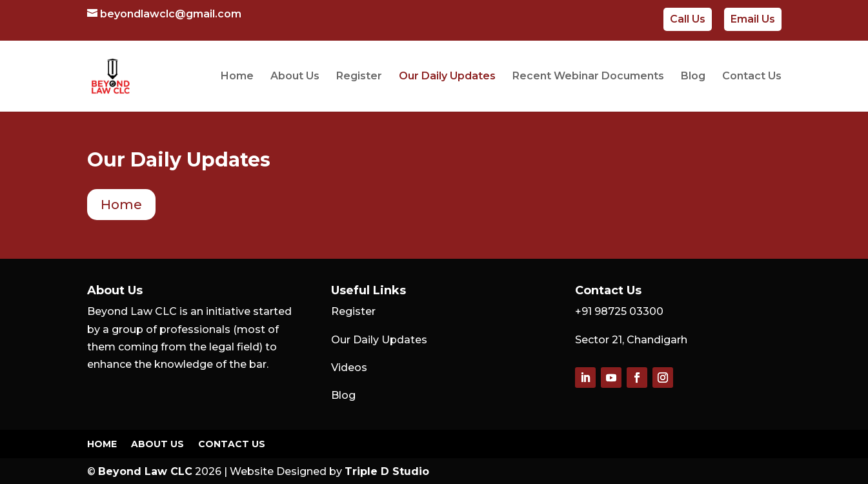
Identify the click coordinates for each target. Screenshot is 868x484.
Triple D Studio (387, 471)
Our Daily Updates (447, 77)
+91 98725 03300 (619, 311)
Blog (693, 77)
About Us (295, 77)
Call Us (688, 19)
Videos (349, 368)
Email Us (753, 19)
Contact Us (752, 77)
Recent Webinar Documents (588, 77)
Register (359, 77)
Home (237, 77)
